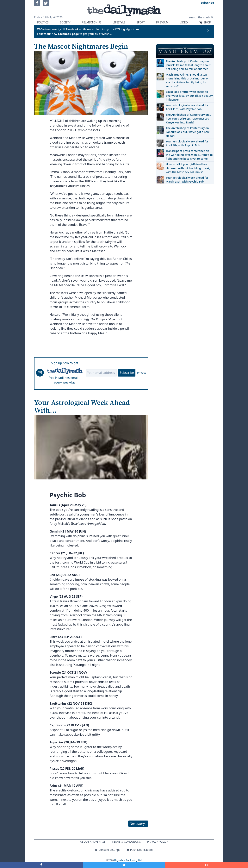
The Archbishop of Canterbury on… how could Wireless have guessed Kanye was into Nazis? (188, 119)
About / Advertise (93, 842)
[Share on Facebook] (41, 865)
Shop (205, 22)
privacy (142, 373)
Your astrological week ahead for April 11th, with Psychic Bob (187, 107)
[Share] (207, 865)
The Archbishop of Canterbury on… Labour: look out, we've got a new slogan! (188, 132)
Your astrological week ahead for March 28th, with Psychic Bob (187, 180)
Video (184, 22)
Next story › (138, 824)
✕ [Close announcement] (208, 30)
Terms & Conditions (126, 842)
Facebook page (68, 34)
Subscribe (127, 373)
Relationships (92, 22)
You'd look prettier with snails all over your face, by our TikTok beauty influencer (189, 96)
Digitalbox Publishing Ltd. (128, 860)
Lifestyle (119, 22)
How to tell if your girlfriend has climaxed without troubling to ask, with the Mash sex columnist (188, 168)
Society (65, 22)
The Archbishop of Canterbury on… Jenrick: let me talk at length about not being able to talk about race (188, 65)
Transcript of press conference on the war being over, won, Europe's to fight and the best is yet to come (189, 155)
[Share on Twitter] (124, 865)
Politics (43, 22)
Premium (162, 22)
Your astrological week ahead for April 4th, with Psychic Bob (187, 143)
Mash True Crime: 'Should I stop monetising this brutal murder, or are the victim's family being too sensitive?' (187, 80)
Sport (141, 22)
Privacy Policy (158, 842)
